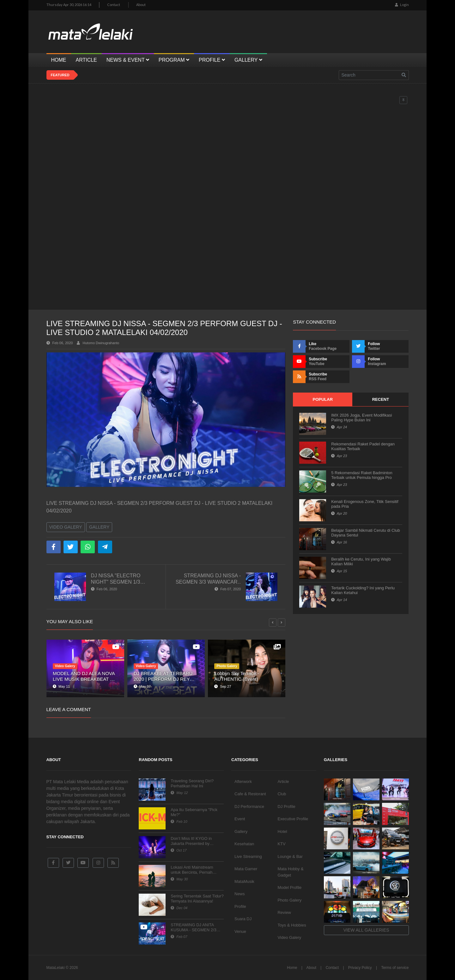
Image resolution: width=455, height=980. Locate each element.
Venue (240, 931)
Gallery (99, 527)
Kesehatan (244, 844)
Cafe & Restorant (250, 794)
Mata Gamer (246, 869)
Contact (114, 5)
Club (282, 794)
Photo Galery (289, 900)
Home (292, 968)
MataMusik (244, 881)
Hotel (282, 831)
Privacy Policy (360, 968)
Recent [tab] (381, 399)
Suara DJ (243, 919)
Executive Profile (293, 819)
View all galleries (366, 930)
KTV (281, 844)
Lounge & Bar (290, 856)
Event (240, 819)
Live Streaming (248, 856)
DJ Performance (249, 806)
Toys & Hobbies (292, 925)
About (141, 5)
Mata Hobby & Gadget (290, 872)
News (240, 894)
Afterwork (243, 782)
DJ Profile (286, 806)
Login (402, 5)
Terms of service (395, 968)
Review (284, 912)
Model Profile (289, 887)
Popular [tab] (323, 399)
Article (283, 782)
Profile (240, 906)
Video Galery (66, 527)
